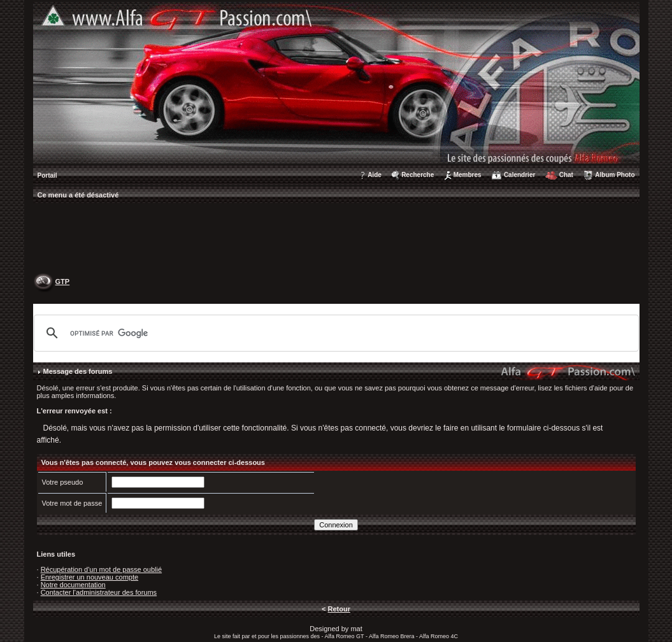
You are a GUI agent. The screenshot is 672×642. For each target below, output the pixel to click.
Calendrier (519, 175)
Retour (339, 609)
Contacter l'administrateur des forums (99, 592)
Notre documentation (73, 585)
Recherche (418, 175)
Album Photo (615, 175)
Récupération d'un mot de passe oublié (101, 569)
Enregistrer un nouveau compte (89, 577)
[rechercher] (334, 333)
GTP (63, 282)
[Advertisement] (336, 239)
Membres (468, 175)
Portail (47, 175)
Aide (375, 175)
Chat (566, 175)
